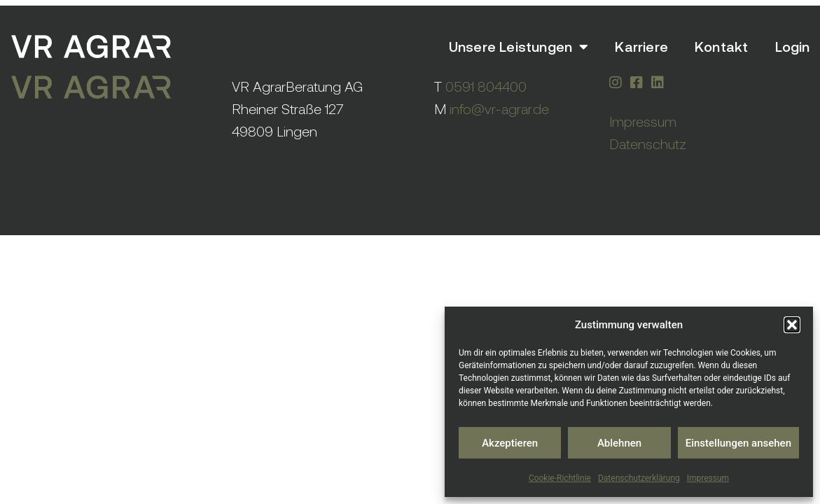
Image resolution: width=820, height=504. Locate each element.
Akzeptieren (510, 443)
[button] (792, 325)
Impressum (708, 478)
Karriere (641, 47)
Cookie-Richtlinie (560, 478)
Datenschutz (648, 144)
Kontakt (721, 47)
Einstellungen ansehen (738, 443)
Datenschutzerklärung (639, 478)
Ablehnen (619, 443)
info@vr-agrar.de (499, 109)
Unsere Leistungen (519, 47)
